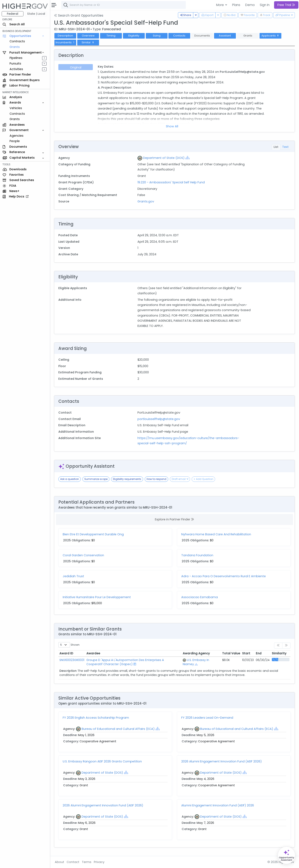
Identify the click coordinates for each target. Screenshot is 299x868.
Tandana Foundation (197, 555)
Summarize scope (96, 479)
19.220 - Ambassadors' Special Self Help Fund (171, 182)
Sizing (157, 36)
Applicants (271, 36)
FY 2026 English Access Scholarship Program (96, 718)
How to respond (156, 479)
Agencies (17, 136)
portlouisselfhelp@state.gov (159, 419)
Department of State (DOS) (164, 158)
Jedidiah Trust (73, 576)
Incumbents (65, 42)
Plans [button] (236, 5)
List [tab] (276, 147)
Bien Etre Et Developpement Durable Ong (93, 534)
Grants (15, 47)
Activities (16, 69)
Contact (73, 862)
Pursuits (15, 63)
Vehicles (16, 108)
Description (65, 36)
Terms (87, 862)
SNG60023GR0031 (72, 660)
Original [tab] (76, 67)
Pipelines (16, 58)
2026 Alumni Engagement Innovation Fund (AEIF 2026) (222, 761)
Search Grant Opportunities (79, 15)
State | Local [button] (36, 14)
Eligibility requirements (127, 479)
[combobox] (124, 5)
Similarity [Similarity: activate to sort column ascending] (279, 653)
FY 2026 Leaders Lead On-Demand (207, 718)
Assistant (225, 36)
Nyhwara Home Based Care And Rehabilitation (216, 534)
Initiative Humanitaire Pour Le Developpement (97, 597)
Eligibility (134, 36)
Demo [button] (250, 5)
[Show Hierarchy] (187, 158)
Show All (172, 126)
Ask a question (70, 479)
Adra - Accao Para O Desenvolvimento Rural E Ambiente (224, 576)
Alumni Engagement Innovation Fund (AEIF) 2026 (218, 805)
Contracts (17, 41)
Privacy (99, 862)
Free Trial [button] (286, 5)
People (15, 141)
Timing (111, 36)
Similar (88, 42)
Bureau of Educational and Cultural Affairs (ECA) (118, 729)
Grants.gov (146, 201)
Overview (88, 36)
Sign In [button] (265, 5)
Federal (13, 14)
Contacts (179, 36)
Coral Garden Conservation (83, 555)
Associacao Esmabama (200, 597)
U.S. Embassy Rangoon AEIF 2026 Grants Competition (102, 761)
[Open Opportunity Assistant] (286, 855)
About (59, 862)
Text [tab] (285, 147)
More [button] (220, 5)
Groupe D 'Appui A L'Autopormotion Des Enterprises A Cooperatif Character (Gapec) (125, 662)
